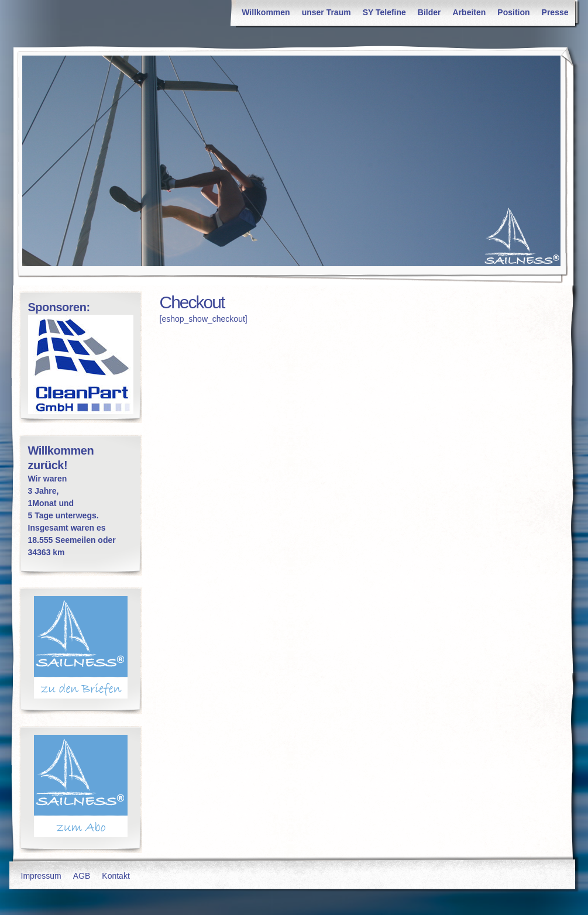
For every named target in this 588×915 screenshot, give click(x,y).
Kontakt (116, 876)
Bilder (429, 12)
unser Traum (326, 12)
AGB (82, 876)
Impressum (41, 876)
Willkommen (266, 12)
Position (513, 12)
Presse (555, 12)
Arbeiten (470, 12)
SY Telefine (384, 12)
